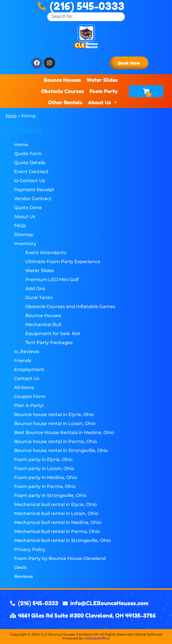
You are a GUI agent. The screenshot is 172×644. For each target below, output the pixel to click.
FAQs (20, 226)
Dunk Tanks (39, 298)
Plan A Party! (29, 405)
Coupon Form (30, 396)
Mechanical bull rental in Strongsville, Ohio (62, 540)
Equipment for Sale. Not (53, 334)
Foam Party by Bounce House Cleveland (60, 558)
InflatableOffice (97, 638)
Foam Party (104, 91)
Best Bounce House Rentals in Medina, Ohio (64, 432)
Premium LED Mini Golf (52, 280)
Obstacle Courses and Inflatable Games (70, 307)
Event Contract (31, 172)
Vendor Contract (33, 199)
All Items (24, 387)
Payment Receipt (34, 190)
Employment (29, 370)
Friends (23, 361)
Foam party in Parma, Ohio (45, 486)
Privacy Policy (30, 549)
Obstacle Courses (63, 91)
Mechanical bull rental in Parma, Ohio (57, 531)
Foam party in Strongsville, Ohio (50, 495)
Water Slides (102, 80)
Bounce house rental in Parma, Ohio (56, 441)
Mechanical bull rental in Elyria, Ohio (55, 504)
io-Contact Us (30, 181)
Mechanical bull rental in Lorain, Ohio (56, 513)
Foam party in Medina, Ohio (46, 477)
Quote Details (30, 163)
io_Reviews (27, 352)
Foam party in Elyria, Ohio (43, 459)
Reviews (23, 576)
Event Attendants (46, 253)
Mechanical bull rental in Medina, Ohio (58, 522)
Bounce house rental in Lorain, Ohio (55, 423)
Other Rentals (65, 102)
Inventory (25, 244)
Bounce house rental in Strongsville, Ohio (61, 450)
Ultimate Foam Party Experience (63, 262)
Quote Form (28, 154)
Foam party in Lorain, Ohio (44, 468)
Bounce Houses (62, 80)
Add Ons (35, 289)
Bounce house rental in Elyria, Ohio (54, 414)
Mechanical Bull (43, 325)
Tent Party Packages (49, 343)
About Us (103, 102)
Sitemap (24, 235)
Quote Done (28, 208)
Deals (20, 567)
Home (11, 116)
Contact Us (27, 379)
